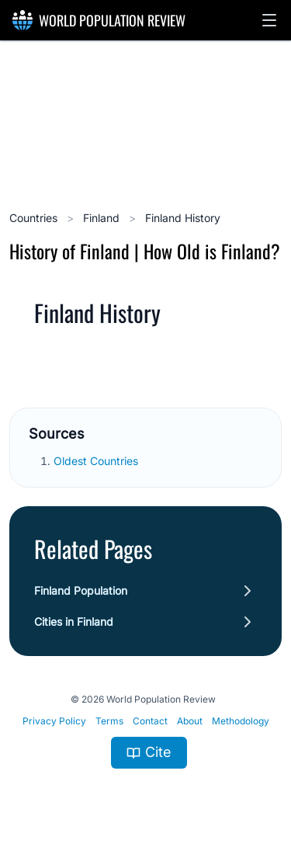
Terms (109, 721)
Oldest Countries (97, 461)
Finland (103, 218)
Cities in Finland (74, 621)
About (190, 721)
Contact (150, 721)
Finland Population (81, 590)
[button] (269, 20)
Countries (35, 218)
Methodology (241, 721)
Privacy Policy (54, 721)
